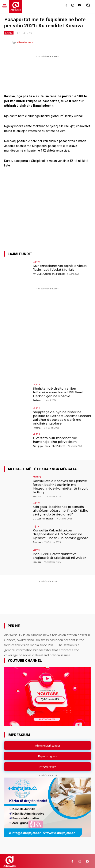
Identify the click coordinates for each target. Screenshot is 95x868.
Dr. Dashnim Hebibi (43, 517)
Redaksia (37, 399)
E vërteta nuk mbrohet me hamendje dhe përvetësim (55, 439)
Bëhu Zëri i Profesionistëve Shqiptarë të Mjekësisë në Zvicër (59, 554)
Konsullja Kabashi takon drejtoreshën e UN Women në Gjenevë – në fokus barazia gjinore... (62, 533)
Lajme (9, 33)
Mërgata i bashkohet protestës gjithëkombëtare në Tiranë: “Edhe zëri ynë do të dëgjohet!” (60, 509)
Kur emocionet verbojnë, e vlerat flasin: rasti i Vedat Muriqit (60, 266)
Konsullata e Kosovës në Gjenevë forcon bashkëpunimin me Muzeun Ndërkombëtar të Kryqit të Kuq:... (60, 485)
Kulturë (37, 475)
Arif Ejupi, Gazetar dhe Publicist (49, 273)
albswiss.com (25, 42)
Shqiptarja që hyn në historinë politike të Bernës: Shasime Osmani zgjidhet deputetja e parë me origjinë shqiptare (62, 416)
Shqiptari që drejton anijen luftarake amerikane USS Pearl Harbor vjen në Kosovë (58, 391)
